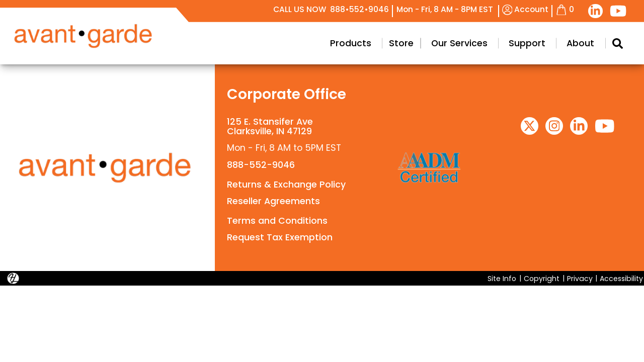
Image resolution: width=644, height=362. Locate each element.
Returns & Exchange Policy (286, 185)
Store (401, 43)
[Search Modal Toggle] (618, 43)
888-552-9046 (261, 165)
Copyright (542, 278)
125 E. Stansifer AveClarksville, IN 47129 (270, 126)
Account (526, 9)
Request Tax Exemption (280, 237)
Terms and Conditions (277, 221)
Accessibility (621, 278)
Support (527, 43)
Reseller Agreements (273, 201)
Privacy (580, 278)
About (580, 43)
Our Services (459, 43)
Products (351, 43)
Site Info (502, 278)
